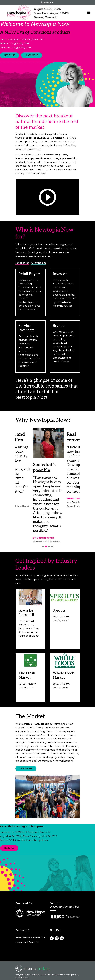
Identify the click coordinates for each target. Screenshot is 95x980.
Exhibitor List (22, 263)
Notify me (9, 848)
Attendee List (38, 263)
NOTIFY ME (10, 55)
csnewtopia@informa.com (27, 942)
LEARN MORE (32, 55)
